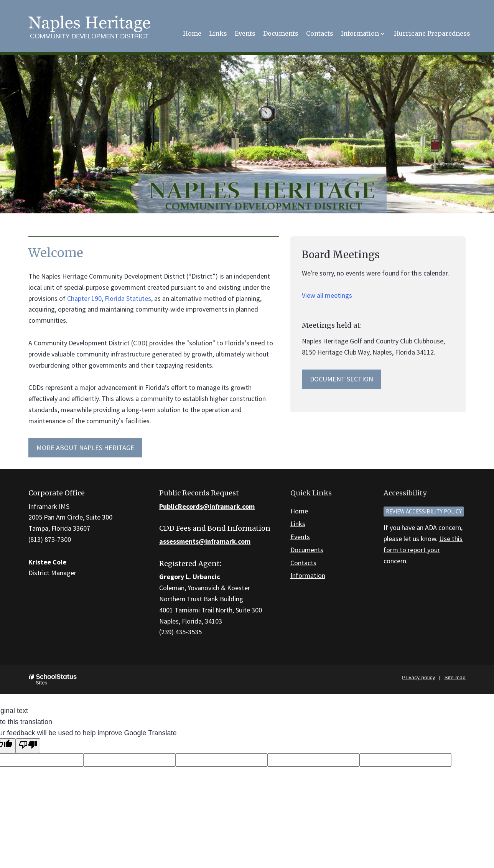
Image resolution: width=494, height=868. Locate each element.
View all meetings (327, 295)
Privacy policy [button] (418, 677)
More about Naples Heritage (85, 448)
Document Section (342, 379)
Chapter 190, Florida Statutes (109, 298)
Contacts (303, 563)
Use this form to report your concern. (423, 550)
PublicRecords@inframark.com (207, 506)
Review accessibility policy (424, 511)
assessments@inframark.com (205, 541)
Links (298, 524)
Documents (307, 550)
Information (308, 575)
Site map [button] (455, 677)
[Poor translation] (28, 746)
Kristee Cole (47, 562)
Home (299, 511)
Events (300, 537)
